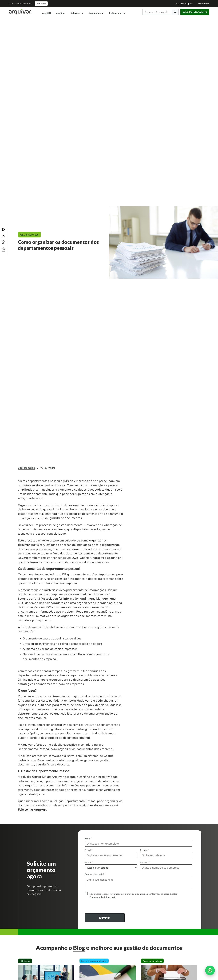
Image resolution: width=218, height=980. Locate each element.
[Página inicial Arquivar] (20, 11)
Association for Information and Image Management (78, 599)
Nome (88, 838)
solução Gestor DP (34, 777)
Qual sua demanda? (95, 874)
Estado (89, 862)
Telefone (145, 850)
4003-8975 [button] (204, 4)
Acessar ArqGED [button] (185, 4)
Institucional (117, 13)
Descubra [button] (41, 3)
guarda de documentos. (66, 518)
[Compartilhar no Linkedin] (3, 236)
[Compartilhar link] (4, 250)
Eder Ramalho (26, 468)
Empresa (145, 862)
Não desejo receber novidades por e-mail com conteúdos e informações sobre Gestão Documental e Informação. (133, 896)
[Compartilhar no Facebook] (3, 229)
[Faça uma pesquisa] (175, 12)
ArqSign (61, 13)
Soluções (77, 13)
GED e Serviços (29, 235)
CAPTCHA (85, 907)
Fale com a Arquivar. (32, 810)
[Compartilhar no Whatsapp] (3, 242)
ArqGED (47, 13)
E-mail (89, 850)
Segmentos (96, 13)
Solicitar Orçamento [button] (195, 12)
